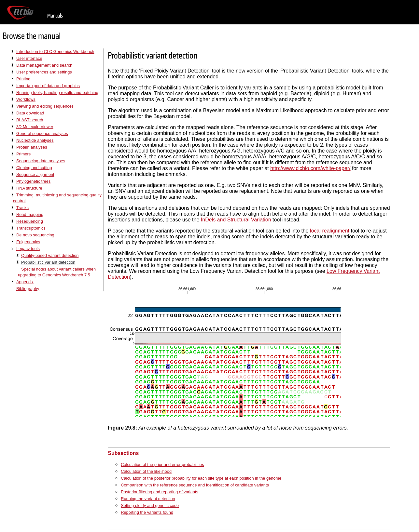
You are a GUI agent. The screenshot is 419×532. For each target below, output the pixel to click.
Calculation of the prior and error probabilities (162, 465)
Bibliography (28, 289)
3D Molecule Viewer (35, 127)
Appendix (25, 282)
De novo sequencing (35, 235)
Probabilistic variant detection (48, 262)
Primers (23, 154)
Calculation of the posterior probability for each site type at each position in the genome (201, 478)
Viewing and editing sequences (45, 106)
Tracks (22, 208)
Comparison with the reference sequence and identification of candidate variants (195, 485)
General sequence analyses (42, 133)
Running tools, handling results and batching (57, 93)
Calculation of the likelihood (146, 471)
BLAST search (30, 120)
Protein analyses (32, 147)
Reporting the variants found (147, 512)
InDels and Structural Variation (236, 220)
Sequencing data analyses (41, 161)
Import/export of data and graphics (48, 86)
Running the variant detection (148, 499)
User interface (29, 58)
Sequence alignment (35, 174)
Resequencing (30, 221)
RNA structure (29, 188)
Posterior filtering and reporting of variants (160, 492)
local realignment (330, 231)
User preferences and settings (44, 72)
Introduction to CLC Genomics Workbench (55, 52)
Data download (30, 113)
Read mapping (30, 214)
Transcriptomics (31, 228)
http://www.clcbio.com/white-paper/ (310, 168)
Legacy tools (28, 249)
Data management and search (44, 65)
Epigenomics (28, 242)
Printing (23, 79)
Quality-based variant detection (50, 255)
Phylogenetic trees (33, 181)
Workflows (26, 99)
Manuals (55, 16)
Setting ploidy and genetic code (150, 505)
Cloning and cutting (34, 168)
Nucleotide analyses (35, 140)
